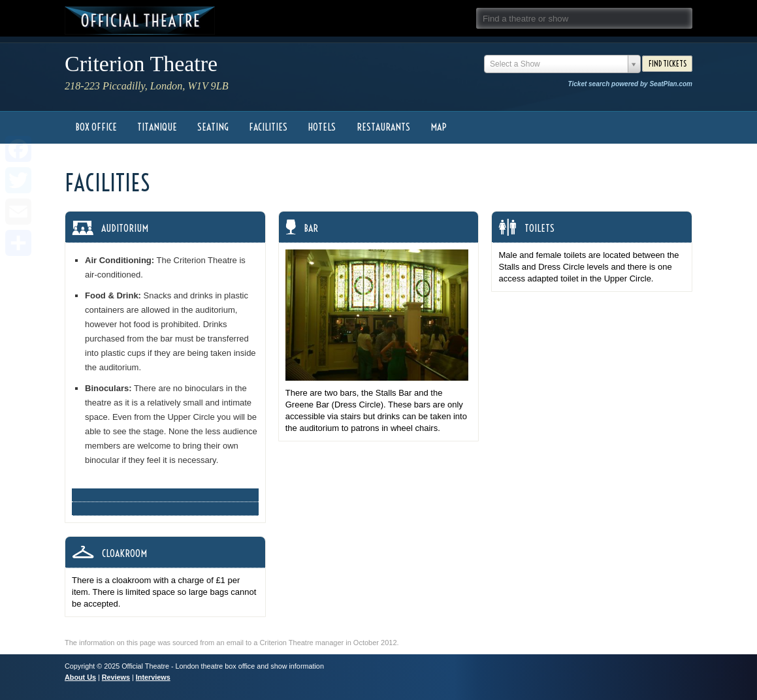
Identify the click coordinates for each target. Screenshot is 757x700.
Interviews (153, 677)
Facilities (268, 127)
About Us (80, 677)
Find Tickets (668, 64)
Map (439, 127)
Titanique (157, 127)
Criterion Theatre (141, 64)
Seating (213, 127)
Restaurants (383, 127)
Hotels (322, 127)
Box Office (96, 127)
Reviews (116, 677)
